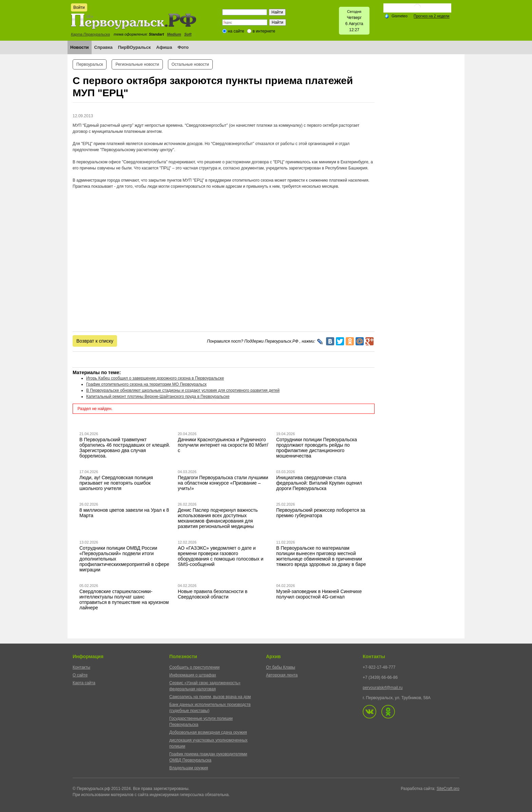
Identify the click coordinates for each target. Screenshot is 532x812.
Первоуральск (90, 64)
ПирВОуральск (135, 47)
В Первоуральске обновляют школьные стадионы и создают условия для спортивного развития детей (183, 390)
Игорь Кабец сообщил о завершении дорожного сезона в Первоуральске (155, 378)
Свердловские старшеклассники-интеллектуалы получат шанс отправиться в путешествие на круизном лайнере (124, 600)
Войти (79, 7)
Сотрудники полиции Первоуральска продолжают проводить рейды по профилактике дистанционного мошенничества (317, 448)
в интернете (264, 31)
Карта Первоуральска (90, 34)
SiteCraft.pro (448, 789)
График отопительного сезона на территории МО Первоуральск (146, 384)
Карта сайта (84, 683)
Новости (80, 47)
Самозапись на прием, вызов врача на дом (210, 697)
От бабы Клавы (281, 667)
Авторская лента (282, 675)
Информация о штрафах (193, 675)
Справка (103, 47)
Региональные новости (137, 64)
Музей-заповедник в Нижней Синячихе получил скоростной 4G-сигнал (319, 594)
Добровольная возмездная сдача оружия (208, 732)
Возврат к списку (95, 341)
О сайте (80, 675)
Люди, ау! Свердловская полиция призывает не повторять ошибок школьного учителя (116, 483)
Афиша (164, 47)
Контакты (81, 667)
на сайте (236, 31)
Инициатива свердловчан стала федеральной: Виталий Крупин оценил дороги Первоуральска (319, 483)
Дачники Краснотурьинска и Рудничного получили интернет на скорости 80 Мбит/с (223, 445)
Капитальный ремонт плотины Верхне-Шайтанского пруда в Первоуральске (158, 397)
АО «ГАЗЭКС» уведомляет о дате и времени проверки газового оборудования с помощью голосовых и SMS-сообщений (221, 556)
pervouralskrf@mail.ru (383, 688)
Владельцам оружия (189, 768)
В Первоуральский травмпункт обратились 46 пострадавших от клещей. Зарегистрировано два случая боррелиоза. (125, 448)
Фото (183, 47)
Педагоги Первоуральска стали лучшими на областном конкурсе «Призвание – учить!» (223, 483)
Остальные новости (190, 64)
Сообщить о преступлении (194, 667)
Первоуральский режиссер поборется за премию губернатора (321, 513)
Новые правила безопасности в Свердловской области (213, 594)
